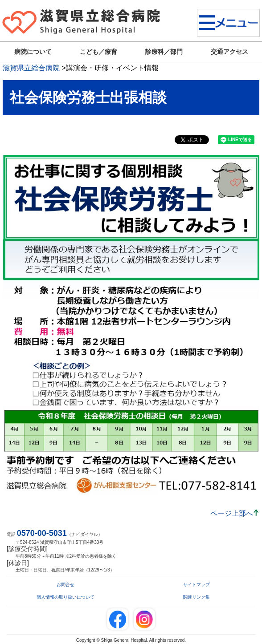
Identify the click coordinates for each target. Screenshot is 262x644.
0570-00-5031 (42, 533)
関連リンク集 (196, 597)
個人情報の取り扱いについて (65, 597)
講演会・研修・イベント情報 (112, 68)
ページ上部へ (232, 513)
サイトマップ (196, 585)
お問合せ (65, 585)
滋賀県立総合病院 (31, 68)
